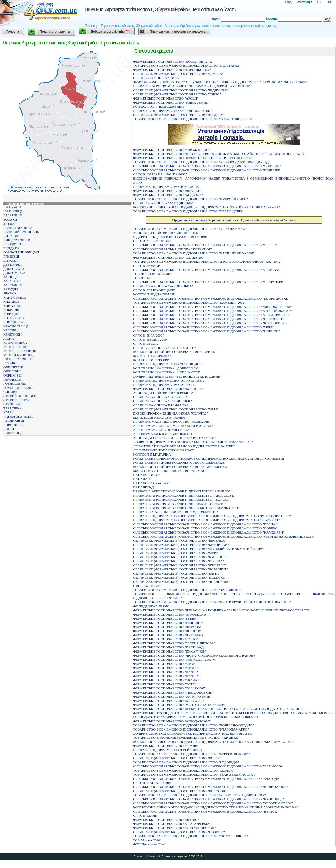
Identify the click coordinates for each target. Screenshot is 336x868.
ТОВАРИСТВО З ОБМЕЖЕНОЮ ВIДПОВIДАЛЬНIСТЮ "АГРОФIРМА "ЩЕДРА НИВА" (199, 795)
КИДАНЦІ (11, 302)
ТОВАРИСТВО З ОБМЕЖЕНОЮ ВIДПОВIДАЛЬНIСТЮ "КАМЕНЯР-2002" (189, 303)
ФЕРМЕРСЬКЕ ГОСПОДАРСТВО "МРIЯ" (164, 664)
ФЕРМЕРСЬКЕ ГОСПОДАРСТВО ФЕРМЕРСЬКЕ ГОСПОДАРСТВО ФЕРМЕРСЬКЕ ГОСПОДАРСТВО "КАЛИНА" (219, 709)
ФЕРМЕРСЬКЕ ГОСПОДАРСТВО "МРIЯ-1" (166, 668)
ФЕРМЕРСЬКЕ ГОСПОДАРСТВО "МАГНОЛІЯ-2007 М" (175, 660)
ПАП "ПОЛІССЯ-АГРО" (151, 483)
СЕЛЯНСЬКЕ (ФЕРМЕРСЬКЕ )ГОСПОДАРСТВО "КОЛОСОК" (180, 791)
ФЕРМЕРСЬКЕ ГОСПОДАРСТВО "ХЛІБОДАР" (169, 701)
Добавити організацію (110, 31)
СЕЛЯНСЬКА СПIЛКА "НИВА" (157, 78)
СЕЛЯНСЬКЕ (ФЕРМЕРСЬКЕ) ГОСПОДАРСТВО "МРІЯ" (176, 409)
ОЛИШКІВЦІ (13, 367)
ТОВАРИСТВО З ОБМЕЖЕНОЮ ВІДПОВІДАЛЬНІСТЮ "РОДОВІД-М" (187, 762)
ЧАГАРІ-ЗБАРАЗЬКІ (18, 416)
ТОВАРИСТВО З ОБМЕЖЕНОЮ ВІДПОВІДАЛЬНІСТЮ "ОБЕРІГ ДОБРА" (189, 211)
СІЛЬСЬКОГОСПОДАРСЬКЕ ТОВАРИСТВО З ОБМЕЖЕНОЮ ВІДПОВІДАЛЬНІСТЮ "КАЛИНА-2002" (210, 787)
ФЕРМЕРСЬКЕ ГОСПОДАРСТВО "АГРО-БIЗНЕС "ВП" (174, 828)
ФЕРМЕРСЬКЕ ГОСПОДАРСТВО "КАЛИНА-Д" (169, 647)
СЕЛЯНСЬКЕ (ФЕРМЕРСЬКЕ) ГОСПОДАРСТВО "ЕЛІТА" (177, 573)
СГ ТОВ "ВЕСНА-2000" (151, 339)
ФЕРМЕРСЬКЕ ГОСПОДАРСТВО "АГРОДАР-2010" (172, 721)
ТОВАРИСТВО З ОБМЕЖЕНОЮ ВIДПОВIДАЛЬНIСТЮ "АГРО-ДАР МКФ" (190, 229)
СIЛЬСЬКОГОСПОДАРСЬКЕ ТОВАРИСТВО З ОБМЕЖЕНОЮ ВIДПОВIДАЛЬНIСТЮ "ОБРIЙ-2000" (208, 766)
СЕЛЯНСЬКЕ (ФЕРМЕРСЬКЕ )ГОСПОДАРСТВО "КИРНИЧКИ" (181, 545)
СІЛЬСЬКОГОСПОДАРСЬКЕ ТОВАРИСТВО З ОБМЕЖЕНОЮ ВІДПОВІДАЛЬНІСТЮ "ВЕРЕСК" (206, 811)
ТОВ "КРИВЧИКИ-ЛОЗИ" (152, 274)
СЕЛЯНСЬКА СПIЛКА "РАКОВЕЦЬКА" (163, 286)
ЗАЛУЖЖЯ (12, 281)
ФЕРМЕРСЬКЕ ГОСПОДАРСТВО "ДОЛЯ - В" (167, 631)
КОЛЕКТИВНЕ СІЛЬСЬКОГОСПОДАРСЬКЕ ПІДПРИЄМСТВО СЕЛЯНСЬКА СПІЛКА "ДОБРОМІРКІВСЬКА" (216, 807)
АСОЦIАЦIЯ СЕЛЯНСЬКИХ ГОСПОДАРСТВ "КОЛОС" (175, 438)
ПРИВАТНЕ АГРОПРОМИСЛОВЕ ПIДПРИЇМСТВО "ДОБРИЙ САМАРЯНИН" (192, 86)
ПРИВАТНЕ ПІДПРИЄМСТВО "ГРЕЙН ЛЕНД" (168, 750)
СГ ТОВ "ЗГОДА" (146, 344)
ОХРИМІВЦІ (13, 375)
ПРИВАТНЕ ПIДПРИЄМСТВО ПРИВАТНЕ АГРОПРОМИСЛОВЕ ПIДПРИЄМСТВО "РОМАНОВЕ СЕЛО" (212, 516)
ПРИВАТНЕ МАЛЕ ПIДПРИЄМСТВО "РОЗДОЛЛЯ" (172, 422)
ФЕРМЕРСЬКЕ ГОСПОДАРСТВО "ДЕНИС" (166, 820)
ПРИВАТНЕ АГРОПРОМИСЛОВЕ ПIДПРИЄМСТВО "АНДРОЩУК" (184, 495)
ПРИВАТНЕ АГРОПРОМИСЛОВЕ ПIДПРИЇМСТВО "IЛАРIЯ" (180, 504)
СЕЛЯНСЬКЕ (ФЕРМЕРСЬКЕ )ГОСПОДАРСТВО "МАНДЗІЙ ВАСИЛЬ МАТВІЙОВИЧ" (198, 549)
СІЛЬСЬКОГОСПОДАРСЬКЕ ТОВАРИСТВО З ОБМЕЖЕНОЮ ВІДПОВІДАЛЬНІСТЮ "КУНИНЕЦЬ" (208, 799)
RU (329, 2)
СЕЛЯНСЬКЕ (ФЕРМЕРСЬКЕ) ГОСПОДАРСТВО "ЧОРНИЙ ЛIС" (182, 582)
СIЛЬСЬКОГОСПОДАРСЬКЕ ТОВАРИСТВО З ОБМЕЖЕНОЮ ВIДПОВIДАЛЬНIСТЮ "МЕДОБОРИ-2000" (213, 307)
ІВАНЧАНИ (12, 207)
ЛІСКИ (9, 338)
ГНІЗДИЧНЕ (13, 244)
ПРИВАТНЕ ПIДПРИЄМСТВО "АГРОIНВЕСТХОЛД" (173, 111)
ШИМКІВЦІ (12, 433)
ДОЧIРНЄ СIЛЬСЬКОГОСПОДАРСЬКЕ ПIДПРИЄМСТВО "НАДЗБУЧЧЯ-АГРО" (193, 733)
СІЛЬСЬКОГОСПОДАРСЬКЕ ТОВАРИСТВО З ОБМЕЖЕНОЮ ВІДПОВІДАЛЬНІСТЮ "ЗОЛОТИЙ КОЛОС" (213, 803)
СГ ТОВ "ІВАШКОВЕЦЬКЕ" (154, 290)
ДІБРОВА (11, 260)
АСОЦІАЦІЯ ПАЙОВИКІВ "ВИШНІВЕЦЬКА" (168, 233)
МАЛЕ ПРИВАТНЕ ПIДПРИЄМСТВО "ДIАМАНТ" (171, 471)
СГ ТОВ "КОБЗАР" (147, 266)
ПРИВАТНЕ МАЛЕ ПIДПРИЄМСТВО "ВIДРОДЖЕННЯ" (175, 512)
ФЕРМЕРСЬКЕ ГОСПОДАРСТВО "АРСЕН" (166, 98)
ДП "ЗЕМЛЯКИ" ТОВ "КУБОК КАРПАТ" (164, 450)
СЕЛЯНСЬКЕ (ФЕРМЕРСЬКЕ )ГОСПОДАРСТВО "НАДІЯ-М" (179, 115)
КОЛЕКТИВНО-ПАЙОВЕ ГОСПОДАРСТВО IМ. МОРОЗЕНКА (180, 467)
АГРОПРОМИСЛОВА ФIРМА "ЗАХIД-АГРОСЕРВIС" (173, 426)
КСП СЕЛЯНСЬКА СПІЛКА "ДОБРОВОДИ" (166, 368)
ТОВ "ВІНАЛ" (144, 278)
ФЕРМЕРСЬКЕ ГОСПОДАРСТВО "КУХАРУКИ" (169, 651)
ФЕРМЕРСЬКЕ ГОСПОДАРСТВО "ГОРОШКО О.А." (172, 70)
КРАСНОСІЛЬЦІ (16, 326)
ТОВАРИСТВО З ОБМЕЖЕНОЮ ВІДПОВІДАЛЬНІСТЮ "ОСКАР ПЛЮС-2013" (193, 119)
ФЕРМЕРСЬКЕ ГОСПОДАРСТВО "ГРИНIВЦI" (168, 623)
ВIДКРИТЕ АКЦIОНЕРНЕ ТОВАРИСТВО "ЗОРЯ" (170, 237)
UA (319, 2)
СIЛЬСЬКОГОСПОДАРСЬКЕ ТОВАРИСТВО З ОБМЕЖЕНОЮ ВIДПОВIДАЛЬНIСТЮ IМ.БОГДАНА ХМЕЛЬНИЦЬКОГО (224, 536)
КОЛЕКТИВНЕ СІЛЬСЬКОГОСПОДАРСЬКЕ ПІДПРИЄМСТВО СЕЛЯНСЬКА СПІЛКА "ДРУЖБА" (207, 207)
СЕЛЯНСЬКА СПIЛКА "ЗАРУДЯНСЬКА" (164, 203)
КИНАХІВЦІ (13, 306)
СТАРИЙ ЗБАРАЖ (17, 400)
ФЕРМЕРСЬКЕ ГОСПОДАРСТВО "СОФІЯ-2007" (170, 688)
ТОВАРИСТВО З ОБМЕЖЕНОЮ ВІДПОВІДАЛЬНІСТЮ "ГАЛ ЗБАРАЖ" (187, 66)
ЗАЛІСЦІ (10, 277)
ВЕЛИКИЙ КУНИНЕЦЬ (21, 232)
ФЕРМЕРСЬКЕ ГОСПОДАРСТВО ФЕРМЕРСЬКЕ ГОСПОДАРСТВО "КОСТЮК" (193, 158)
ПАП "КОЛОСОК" (147, 475)
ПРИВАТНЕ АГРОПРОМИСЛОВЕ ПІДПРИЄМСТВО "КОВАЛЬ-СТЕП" (186, 508)
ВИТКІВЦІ (11, 236)
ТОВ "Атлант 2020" (147, 840)
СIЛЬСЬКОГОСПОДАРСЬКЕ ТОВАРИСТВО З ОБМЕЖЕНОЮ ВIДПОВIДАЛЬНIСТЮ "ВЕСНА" (205, 524)
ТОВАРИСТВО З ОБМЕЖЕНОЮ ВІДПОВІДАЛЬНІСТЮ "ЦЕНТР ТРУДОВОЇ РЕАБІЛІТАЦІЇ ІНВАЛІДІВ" (212, 602)
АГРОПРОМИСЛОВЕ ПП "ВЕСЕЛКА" (162, 430)
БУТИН (9, 224)
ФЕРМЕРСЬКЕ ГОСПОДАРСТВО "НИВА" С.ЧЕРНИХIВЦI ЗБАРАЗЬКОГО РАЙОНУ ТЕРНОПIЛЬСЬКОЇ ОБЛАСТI (219, 154)
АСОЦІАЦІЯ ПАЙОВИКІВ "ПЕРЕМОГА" (164, 393)
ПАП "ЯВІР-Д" (144, 487)
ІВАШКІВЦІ (13, 211)
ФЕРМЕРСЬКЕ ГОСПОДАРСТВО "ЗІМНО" (165, 639)
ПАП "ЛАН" (142, 479)
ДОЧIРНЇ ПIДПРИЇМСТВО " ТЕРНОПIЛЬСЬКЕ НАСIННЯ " (178, 376)
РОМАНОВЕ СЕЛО (18, 388)
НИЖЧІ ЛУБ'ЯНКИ (18, 359)
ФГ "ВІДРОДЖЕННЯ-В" (151, 606)
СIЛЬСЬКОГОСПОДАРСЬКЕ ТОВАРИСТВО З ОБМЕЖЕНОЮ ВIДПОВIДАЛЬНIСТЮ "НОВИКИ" (206, 331)
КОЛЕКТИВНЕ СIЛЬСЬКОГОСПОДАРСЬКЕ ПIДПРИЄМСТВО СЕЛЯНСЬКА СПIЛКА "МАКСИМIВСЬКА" (214, 742)
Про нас (139, 856)
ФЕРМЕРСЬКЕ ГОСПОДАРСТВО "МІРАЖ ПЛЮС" (171, 150)
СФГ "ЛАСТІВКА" (147, 586)
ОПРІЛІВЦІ (12, 371)
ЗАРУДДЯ (11, 289)
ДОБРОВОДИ (14, 269)
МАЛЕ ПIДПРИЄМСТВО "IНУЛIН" (160, 417)
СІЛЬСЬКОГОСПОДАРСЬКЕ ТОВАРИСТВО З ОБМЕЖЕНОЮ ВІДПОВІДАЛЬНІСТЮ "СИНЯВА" (206, 270)
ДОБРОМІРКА (14, 273)
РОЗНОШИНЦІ (15, 384)
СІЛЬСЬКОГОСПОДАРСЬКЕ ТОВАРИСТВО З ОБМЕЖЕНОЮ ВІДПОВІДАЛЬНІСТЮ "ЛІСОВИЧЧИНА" (212, 315)
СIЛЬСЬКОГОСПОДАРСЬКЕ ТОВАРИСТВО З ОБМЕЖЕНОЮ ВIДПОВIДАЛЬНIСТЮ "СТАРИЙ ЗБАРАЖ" (213, 311)
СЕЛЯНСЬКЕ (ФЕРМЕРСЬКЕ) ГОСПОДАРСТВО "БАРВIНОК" (180, 557)
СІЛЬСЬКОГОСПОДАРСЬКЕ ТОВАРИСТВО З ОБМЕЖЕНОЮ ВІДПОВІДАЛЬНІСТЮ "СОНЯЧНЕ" (207, 166)
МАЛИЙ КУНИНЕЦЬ (19, 355)
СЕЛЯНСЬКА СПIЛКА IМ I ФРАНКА (161, 405)
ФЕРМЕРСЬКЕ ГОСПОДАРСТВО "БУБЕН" (165, 619)
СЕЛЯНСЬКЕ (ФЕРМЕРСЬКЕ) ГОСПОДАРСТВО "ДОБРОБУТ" (180, 569)
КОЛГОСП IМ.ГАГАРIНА (152, 454)
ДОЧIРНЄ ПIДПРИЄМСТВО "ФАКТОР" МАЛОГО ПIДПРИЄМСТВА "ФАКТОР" (193, 442)
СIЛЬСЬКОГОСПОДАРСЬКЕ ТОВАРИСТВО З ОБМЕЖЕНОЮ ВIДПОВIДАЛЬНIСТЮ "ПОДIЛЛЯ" (207, 170)
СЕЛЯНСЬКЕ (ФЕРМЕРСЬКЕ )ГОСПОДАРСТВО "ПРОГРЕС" (179, 832)
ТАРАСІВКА (13, 408)
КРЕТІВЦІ (11, 330)
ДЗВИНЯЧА (12, 265)
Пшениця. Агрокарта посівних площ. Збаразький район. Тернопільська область (160, 9)
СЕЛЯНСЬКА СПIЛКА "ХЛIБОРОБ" (160, 397)
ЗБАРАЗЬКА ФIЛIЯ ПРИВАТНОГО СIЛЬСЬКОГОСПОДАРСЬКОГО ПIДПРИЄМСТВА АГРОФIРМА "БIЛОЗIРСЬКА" (221, 82)
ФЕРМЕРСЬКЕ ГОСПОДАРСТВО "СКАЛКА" (167, 680)
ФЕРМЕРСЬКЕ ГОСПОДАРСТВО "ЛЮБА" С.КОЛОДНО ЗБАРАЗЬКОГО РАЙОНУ (194, 655)
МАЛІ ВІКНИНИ (16, 347)
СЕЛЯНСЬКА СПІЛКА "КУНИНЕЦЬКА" (164, 401)
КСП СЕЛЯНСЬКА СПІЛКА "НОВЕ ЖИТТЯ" (167, 372)
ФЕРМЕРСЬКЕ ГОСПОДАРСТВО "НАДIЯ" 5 (167, 676)
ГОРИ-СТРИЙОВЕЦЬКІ (21, 252)
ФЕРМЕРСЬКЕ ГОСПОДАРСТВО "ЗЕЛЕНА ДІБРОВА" (174, 643)
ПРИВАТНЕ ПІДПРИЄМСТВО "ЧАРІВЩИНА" (168, 364)
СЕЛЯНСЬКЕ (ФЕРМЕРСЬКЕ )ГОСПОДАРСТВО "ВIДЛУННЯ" (180, 90)
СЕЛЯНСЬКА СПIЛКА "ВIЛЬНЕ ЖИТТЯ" (164, 348)
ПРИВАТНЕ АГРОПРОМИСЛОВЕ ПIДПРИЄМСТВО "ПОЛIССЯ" (182, 500)
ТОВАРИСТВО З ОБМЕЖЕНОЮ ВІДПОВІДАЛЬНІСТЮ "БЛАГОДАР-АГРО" (191, 729)
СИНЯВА (10, 392)
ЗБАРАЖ (10, 293)
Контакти (152, 856)
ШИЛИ (9, 429)
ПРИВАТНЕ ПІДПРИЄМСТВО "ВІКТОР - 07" (167, 187)
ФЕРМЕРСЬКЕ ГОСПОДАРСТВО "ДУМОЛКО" (169, 635)
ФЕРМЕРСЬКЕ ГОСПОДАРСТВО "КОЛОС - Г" (168, 389)
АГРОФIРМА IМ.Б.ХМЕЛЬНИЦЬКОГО (162, 434)
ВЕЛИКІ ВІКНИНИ (18, 228)
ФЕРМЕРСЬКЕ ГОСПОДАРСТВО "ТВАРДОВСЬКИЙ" (174, 692)
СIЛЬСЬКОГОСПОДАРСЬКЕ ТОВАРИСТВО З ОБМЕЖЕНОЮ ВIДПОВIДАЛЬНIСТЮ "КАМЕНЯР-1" (209, 532)
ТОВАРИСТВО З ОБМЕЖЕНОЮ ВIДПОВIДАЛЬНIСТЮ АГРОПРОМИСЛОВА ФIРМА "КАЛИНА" (207, 262)
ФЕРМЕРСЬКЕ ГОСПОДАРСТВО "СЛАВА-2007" (170, 257)
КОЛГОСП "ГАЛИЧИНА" (152, 356)
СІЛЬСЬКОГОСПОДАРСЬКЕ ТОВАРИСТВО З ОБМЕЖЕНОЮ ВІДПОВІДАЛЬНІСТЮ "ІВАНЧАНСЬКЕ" (211, 298)
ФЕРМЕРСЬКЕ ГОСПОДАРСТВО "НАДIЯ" (165, 672)
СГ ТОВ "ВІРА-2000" (148, 335)
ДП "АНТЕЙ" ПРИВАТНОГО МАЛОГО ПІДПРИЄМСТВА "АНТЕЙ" (184, 446)
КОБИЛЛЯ (11, 310)
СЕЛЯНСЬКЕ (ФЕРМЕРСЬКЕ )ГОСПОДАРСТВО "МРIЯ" (176, 553)
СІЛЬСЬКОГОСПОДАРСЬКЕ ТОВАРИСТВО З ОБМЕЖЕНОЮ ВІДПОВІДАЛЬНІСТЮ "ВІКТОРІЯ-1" (208, 319)
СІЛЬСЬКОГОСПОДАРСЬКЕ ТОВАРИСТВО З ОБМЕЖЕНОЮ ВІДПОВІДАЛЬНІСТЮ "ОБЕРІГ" (205, 245)
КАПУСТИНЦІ (15, 297)
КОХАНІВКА (13, 322)
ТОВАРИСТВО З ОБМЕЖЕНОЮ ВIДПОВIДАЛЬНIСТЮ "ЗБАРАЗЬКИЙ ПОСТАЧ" (195, 775)
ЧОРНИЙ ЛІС (14, 425)
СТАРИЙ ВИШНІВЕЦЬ (21, 396)
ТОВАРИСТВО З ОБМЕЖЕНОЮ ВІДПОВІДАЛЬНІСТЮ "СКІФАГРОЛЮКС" (191, 836)
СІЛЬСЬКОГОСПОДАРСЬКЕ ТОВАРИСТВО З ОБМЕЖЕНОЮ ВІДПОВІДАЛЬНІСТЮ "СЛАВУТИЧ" (208, 282)
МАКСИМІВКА (15, 343)
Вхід (288, 2)
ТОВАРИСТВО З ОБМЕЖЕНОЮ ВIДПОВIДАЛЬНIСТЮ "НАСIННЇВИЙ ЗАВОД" (194, 253)
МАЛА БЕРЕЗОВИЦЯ (20, 351)
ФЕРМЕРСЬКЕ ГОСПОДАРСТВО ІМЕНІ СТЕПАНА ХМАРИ (179, 705)
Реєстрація (304, 2)
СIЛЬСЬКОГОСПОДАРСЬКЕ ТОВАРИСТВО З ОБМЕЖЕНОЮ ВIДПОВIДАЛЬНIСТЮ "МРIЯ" (203, 327)
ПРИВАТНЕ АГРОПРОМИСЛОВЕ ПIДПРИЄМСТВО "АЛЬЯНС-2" (183, 491)
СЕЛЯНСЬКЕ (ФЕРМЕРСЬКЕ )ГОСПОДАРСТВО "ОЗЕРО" (177, 94)
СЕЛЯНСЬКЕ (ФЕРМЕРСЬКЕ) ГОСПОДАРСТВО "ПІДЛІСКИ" (180, 578)
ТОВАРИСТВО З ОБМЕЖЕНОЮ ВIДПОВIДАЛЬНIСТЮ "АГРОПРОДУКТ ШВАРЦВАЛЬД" (202, 162)
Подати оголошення (55, 32)
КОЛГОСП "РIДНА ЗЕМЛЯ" (154, 294)
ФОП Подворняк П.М (149, 844)
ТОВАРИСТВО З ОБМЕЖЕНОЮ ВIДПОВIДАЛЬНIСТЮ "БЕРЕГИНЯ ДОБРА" (191, 754)
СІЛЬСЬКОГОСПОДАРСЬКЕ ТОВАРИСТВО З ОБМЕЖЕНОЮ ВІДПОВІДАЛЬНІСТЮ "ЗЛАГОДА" (207, 779)
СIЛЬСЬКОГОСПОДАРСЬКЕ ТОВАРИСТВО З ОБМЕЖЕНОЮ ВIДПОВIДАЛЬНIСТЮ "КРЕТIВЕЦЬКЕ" (211, 323)
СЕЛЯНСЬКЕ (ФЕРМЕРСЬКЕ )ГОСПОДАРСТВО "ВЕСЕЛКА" (180, 541)
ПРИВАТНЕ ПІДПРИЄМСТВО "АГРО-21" (164, 385)
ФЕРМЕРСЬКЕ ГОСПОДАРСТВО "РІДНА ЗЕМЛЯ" (171, 102)
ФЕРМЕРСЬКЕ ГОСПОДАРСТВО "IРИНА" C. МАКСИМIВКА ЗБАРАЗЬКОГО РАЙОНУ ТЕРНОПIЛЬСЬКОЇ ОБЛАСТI (221, 610)
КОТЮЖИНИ (14, 318)
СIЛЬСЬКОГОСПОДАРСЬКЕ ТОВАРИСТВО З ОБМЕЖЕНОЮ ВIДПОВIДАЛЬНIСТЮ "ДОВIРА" (205, 528)
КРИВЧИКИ (12, 334)
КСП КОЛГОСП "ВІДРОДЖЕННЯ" (159, 107)
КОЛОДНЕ (11, 314)
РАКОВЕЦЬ (12, 379)
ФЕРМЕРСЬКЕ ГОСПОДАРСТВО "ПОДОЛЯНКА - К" (173, 61)
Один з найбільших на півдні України (234, 220)
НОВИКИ (11, 363)
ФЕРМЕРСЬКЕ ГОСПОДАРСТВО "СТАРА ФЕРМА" (172, 824)
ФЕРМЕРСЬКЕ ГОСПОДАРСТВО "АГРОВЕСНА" (170, 614)
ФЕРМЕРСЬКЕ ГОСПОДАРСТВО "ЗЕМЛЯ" (166, 746)
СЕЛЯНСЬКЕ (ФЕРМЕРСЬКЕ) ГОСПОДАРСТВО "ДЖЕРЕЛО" (180, 565)
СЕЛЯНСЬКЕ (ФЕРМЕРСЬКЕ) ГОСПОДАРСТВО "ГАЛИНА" (179, 561)
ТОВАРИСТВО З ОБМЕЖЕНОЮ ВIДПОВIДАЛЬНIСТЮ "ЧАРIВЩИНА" (188, 590)
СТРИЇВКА (12, 404)
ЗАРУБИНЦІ (13, 285)
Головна (13, 32)
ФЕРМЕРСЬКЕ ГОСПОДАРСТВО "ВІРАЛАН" (167, 191)
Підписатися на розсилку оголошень (178, 32)
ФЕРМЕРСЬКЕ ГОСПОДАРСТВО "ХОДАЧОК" (168, 195)
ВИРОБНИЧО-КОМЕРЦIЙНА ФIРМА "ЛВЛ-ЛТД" (170, 413)
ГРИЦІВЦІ (11, 256)
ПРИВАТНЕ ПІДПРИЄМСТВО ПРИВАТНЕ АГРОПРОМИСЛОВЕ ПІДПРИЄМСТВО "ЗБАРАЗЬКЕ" (207, 520)
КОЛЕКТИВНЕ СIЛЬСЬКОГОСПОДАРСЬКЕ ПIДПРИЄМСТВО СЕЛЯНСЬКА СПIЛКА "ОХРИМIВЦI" (209, 458)
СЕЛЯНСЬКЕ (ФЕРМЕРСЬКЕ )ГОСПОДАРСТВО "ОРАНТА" (178, 74)
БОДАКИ (10, 219)
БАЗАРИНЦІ (13, 215)
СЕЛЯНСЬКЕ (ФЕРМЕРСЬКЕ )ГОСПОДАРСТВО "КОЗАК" (177, 758)
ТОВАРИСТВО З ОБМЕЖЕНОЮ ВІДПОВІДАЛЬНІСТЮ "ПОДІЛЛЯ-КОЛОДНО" (194, 725)
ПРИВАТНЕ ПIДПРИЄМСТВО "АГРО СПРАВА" (169, 381)
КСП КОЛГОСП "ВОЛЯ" (151, 360)
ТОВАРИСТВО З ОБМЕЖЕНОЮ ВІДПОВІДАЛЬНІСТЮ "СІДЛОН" (184, 770)
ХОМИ (8, 412)
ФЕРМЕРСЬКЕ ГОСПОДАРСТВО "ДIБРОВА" (167, 627)
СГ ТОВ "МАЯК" (146, 816)
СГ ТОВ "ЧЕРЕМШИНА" (152, 241)
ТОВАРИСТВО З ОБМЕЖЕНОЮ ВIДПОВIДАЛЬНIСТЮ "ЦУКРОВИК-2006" (190, 199)
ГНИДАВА (11, 248)
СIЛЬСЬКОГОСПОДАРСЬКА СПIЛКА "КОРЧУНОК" (173, 249)
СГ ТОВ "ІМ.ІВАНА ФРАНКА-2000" (160, 174)
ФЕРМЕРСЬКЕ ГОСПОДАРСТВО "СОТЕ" (165, 684)
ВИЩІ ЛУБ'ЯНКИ (17, 240)
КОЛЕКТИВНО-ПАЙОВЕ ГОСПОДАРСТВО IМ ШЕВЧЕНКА (179, 463)
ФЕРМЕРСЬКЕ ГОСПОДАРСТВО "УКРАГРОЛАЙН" (172, 697)
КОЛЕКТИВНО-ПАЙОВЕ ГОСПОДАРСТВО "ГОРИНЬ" (175, 352)
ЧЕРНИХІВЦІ (14, 421)
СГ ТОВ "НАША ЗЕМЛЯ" (152, 783)
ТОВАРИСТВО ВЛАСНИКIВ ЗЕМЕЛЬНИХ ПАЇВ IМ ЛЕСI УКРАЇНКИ (186, 738)
